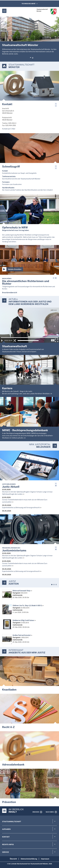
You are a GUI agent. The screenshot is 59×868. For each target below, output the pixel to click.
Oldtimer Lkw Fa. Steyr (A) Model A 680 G (27, 606)
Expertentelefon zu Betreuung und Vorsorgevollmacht (21, 508)
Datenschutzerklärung (29, 859)
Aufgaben (6, 829)
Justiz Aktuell (11, 486)
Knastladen (9, 690)
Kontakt (7, 104)
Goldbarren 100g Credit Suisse (23, 620)
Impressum (45, 859)
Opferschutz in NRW (15, 227)
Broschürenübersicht (10, 293)
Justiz (12, 581)
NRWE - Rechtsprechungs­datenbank (25, 430)
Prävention (9, 802)
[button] (31, 58)
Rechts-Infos (8, 845)
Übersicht (13, 859)
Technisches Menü (28, 4)
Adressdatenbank (13, 765)
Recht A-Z (8, 727)
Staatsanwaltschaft (12, 822)
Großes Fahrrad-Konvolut (21, 635)
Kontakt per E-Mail (9, 129)
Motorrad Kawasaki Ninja (21, 591)
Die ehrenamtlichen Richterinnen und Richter (26, 282)
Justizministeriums (14, 550)
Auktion (14, 584)
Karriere (7, 388)
